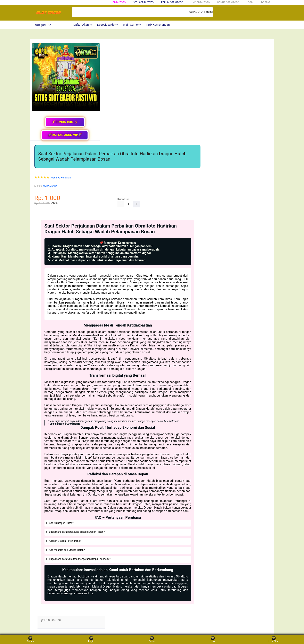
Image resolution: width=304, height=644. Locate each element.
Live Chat (274, 639)
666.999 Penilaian (61, 178)
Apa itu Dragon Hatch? (61, 523)
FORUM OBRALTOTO (172, 2)
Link (213, 639)
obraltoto (119, 2)
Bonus (30, 639)
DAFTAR (266, 2)
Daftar (152, 639)
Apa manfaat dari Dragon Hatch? (67, 550)
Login (91, 639)
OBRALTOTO (50, 186)
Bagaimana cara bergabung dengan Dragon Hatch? (77, 532)
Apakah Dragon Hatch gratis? (65, 541)
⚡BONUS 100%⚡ (65, 122)
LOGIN (250, 2)
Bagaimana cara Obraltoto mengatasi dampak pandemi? (80, 559)
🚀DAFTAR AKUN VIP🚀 (65, 135)
